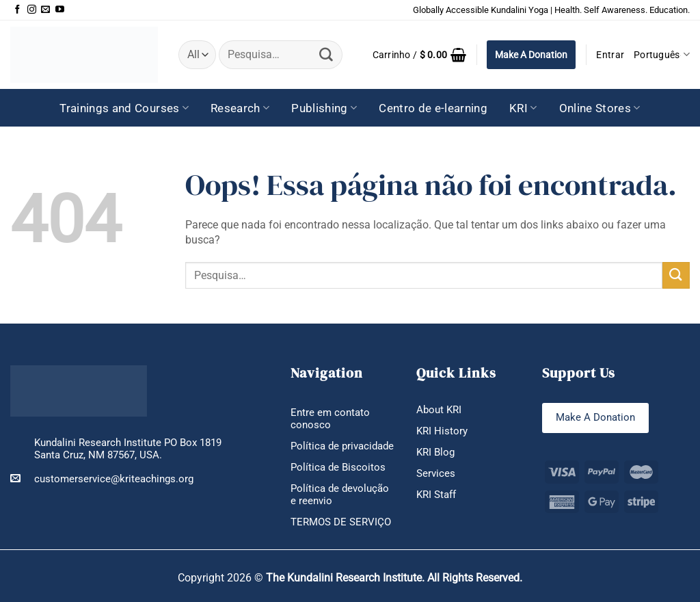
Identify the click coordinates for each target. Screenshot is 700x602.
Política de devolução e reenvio (340, 495)
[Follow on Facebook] (17, 10)
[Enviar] (326, 55)
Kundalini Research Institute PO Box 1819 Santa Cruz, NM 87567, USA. (128, 449)
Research (240, 108)
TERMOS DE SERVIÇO (341, 522)
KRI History (442, 431)
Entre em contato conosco (330, 419)
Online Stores (600, 108)
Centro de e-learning (433, 108)
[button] (420, 55)
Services (436, 473)
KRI (523, 108)
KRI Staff (436, 495)
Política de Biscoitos (338, 467)
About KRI (439, 410)
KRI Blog (435, 452)
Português (662, 54)
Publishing (324, 108)
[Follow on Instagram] (32, 10)
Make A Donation (531, 55)
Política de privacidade (342, 446)
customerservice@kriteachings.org (102, 479)
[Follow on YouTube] (60, 10)
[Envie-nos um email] (45, 10)
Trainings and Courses (124, 108)
